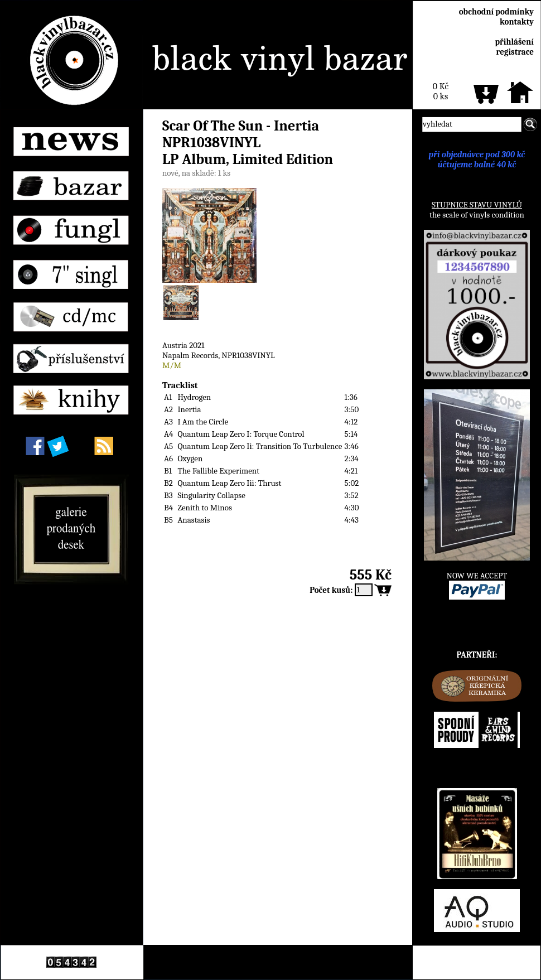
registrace (515, 52)
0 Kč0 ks (441, 91)
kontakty (517, 22)
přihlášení (514, 42)
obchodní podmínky (496, 12)
